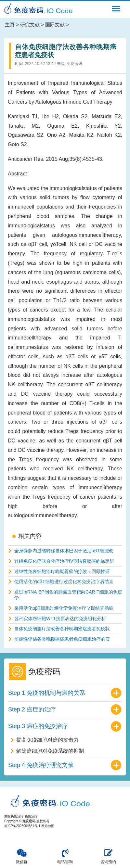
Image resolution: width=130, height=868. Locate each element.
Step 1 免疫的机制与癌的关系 (47, 693)
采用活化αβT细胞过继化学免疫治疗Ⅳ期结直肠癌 (64, 608)
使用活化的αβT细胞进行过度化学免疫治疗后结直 (64, 581)
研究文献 (30, 25)
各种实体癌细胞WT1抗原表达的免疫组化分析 (60, 619)
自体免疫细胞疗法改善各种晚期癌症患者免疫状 (62, 629)
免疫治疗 (31, 816)
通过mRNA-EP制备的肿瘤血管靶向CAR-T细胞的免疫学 (68, 595)
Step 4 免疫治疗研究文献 (41, 765)
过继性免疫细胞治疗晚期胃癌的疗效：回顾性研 (62, 571)
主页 (10, 25)
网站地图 (48, 826)
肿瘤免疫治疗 (14, 816)
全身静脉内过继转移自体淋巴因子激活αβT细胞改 (64, 551)
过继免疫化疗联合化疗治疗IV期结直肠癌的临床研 (64, 561)
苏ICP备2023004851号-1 (22, 826)
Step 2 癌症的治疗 (32, 709)
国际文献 (55, 25)
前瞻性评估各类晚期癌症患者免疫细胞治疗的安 (62, 639)
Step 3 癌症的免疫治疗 (38, 726)
